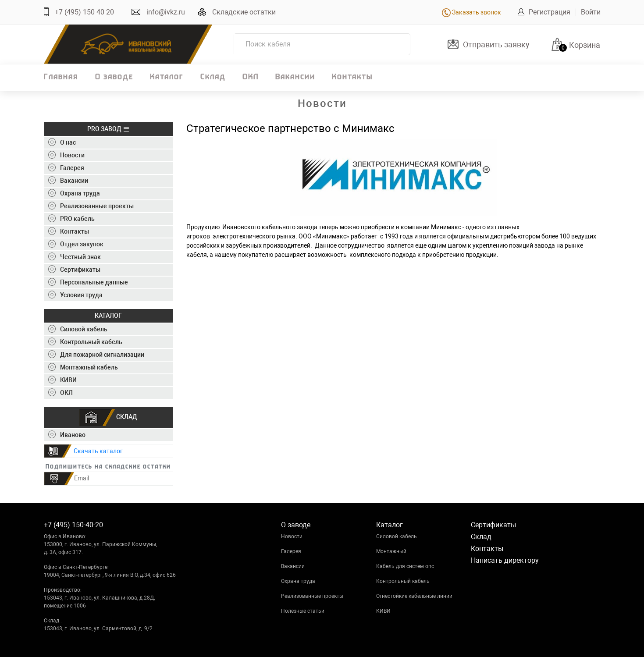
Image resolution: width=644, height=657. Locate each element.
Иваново (67, 435)
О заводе (114, 77)
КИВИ (383, 611)
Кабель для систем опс (405, 566)
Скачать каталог (98, 451)
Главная (61, 77)
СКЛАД (108, 417)
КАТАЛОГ (108, 316)
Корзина (585, 45)
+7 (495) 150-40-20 (84, 12)
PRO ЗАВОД (109, 129)
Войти (591, 12)
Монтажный (391, 551)
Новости (292, 536)
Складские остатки (244, 12)
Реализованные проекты (312, 596)
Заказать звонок (471, 12)
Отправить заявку (496, 44)
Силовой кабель (397, 536)
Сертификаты (493, 525)
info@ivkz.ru (166, 12)
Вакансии (295, 77)
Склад (213, 77)
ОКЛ (251, 77)
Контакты (352, 77)
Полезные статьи (303, 611)
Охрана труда (298, 581)
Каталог (167, 77)
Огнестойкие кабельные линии (414, 596)
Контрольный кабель (403, 581)
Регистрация (550, 12)
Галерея (291, 551)
